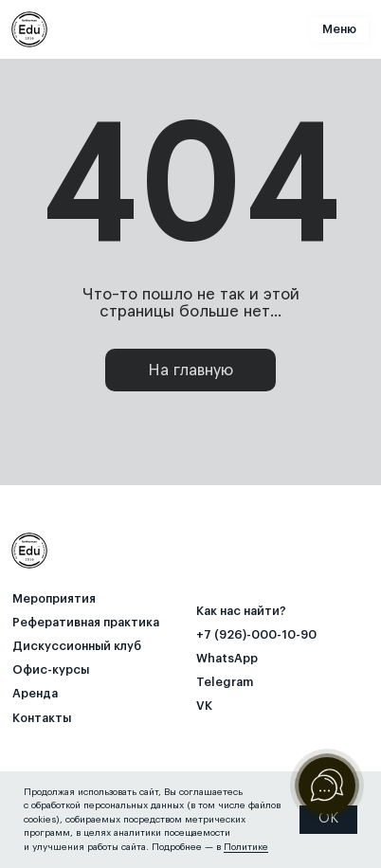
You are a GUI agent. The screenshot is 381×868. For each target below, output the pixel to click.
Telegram (225, 682)
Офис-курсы (51, 670)
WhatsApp (227, 659)
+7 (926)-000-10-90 (256, 635)
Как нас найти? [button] (241, 611)
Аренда (35, 694)
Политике (246, 847)
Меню (339, 29)
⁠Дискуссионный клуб (77, 646)
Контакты (42, 718)
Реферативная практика (86, 623)
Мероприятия (54, 599)
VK (204, 706)
